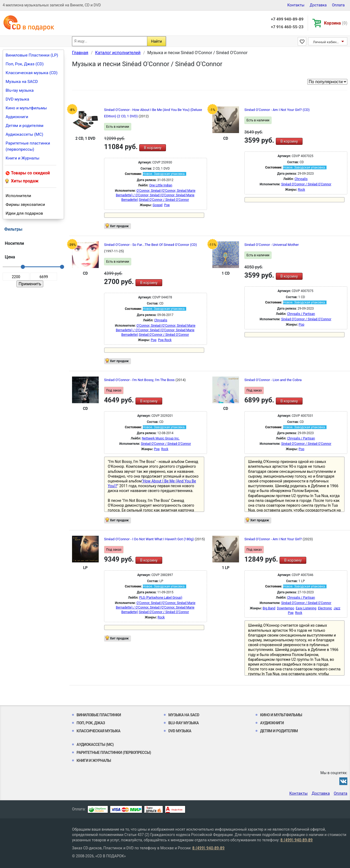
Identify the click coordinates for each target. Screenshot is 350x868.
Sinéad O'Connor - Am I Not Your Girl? (273, 539)
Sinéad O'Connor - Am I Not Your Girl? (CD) (277, 110)
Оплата (338, 5)
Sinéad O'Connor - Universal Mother (272, 245)
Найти (156, 41)
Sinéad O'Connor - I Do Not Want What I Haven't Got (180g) (149, 539)
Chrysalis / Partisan (301, 314)
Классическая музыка (98, 731)
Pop (167, 205)
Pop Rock (165, 340)
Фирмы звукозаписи (25, 205)
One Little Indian (161, 185)
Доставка (318, 5)
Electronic (325, 608)
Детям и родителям (25, 126)
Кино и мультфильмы (26, 108)
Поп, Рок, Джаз (91, 723)
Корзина (336, 23)
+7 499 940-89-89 (287, 19)
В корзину (152, 148)
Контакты (296, 5)
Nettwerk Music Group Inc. (161, 438)
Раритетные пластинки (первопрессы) (28, 146)
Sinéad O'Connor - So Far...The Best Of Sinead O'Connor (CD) (150, 245)
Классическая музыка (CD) (32, 73)
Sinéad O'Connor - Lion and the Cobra (273, 380)
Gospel (158, 205)
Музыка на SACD (22, 82)
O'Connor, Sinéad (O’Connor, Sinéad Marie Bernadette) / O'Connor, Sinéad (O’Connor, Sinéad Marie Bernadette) (156, 195)
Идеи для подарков (24, 213)
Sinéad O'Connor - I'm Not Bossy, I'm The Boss (140, 380)
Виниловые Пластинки (99, 715)
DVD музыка (17, 99)
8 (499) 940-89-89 (297, 840)
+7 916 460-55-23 (287, 27)
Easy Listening (306, 608)
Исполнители (18, 196)
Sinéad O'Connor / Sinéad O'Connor (164, 200)
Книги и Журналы (23, 158)
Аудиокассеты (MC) (24, 134)
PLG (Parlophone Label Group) (161, 598)
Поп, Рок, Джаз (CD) (25, 64)
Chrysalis (301, 179)
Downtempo (286, 608)
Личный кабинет (326, 42)
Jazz (337, 608)
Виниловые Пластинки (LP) (32, 55)
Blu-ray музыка (20, 90)
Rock (302, 190)
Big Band (269, 608)
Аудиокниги (17, 117)
